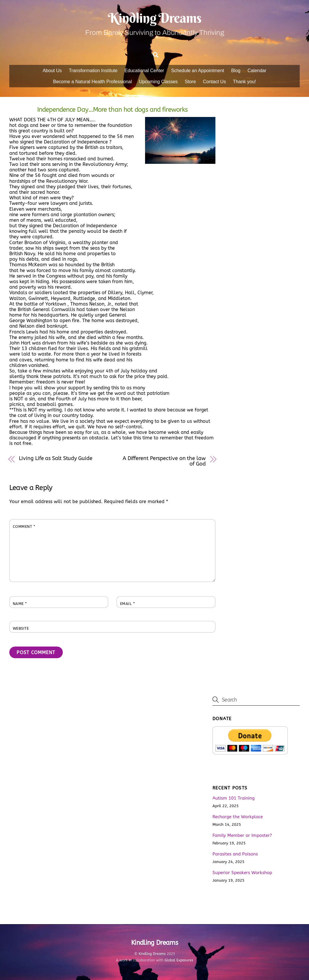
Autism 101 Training (234, 798)
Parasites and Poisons (235, 854)
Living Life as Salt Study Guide (56, 458)
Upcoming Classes (158, 82)
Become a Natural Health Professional (93, 82)
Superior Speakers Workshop (242, 873)
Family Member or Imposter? (242, 835)
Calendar (257, 71)
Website (21, 628)
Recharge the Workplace (238, 817)
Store (190, 82)
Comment (24, 527)
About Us (52, 71)
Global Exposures (179, 960)
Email (128, 604)
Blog (236, 71)
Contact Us (214, 82)
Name (20, 604)
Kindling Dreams (152, 954)
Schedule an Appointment (198, 71)
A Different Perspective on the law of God (164, 461)
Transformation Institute (93, 71)
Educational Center (144, 71)
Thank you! (244, 82)
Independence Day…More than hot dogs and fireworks (112, 110)
